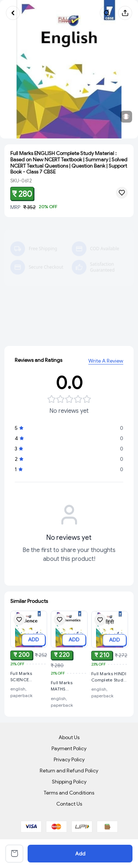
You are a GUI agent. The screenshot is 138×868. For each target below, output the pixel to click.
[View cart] (14, 854)
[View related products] (126, 117)
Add (80, 854)
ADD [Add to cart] (33, 640)
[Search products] (107, 13)
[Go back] (13, 13)
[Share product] (125, 13)
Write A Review (106, 362)
